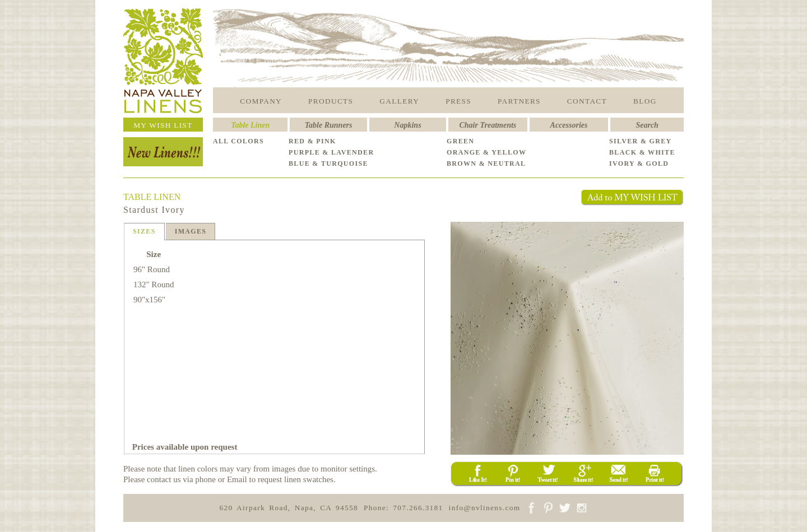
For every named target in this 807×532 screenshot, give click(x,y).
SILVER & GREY (641, 141)
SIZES (144, 231)
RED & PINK (312, 141)
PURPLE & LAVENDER (331, 152)
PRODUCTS (331, 101)
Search (647, 125)
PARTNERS (519, 101)
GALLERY (399, 101)
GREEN (460, 141)
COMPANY (261, 101)
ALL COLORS (238, 141)
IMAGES (191, 231)
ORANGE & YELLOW (486, 152)
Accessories (569, 125)
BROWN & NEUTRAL (486, 164)
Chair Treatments (488, 125)
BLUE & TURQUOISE (328, 164)
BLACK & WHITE (642, 152)
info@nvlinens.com (485, 508)
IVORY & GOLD (639, 164)
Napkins (407, 125)
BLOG (645, 101)
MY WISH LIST (163, 125)
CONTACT (587, 101)
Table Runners (329, 125)
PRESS (458, 101)
